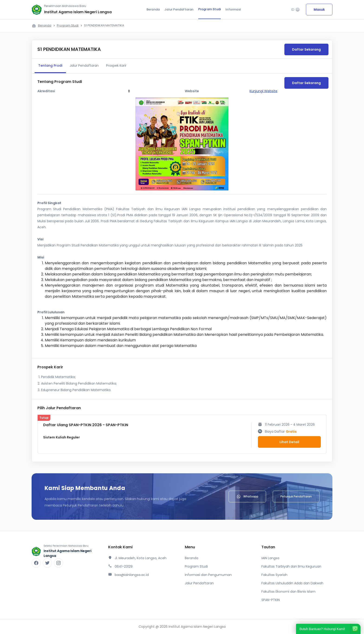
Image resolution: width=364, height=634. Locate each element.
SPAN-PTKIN (271, 600)
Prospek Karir (116, 65)
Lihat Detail (289, 442)
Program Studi (210, 9)
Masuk (319, 10)
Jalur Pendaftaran (179, 9)
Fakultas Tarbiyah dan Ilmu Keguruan (291, 566)
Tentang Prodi (50, 65)
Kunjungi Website (263, 91)
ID (296, 10)
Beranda (153, 9)
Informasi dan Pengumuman (208, 575)
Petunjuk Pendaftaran (296, 496)
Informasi (233, 9)
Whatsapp (247, 497)
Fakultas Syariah (274, 575)
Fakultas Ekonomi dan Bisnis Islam (288, 592)
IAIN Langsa (270, 558)
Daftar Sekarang (306, 49)
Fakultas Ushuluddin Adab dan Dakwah (292, 583)
